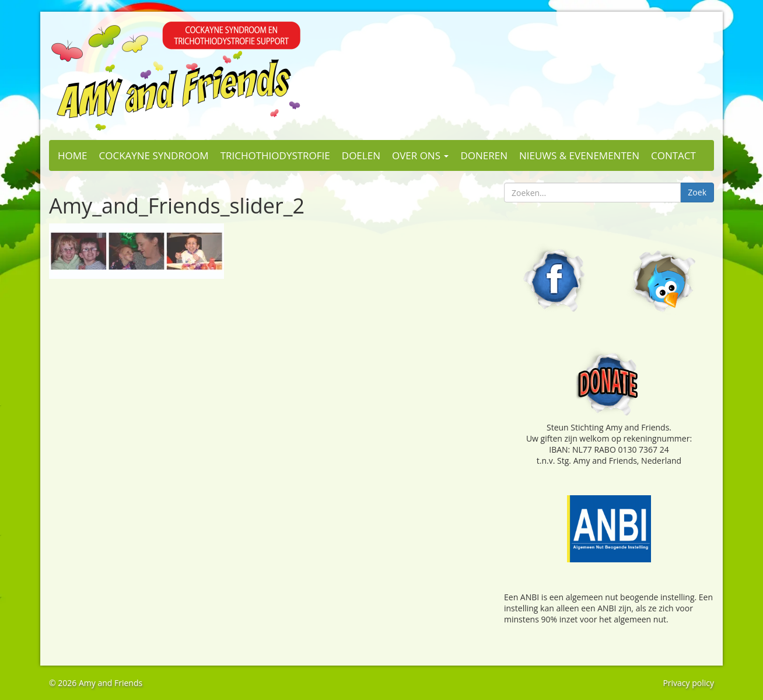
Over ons (420, 155)
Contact (673, 155)
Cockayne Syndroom (154, 155)
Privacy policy (688, 683)
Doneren (484, 155)
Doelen (361, 155)
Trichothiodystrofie (275, 155)
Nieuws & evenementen (579, 155)
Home (73, 155)
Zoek (697, 192)
